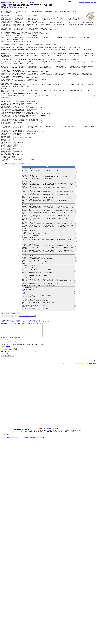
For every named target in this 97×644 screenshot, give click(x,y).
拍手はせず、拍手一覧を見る (26, 164)
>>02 (23, 291)
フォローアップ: (5, 355)
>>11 (23, 294)
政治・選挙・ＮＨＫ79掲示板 (89, 366)
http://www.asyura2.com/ (49, 431)
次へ (92, 2)
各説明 (41, 323)
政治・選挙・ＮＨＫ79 (12, 3)
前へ (95, 2)
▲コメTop (81, 2)
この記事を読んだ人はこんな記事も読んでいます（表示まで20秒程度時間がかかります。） (23, 320)
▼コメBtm (87, 2)
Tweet (2, 9)
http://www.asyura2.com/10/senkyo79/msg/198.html (8, 6)
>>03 (23, 292)
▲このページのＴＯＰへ (65, 366)
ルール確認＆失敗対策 (12, 352)
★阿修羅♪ (3, 3)
